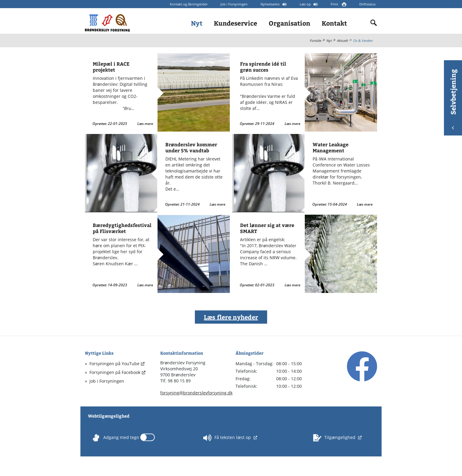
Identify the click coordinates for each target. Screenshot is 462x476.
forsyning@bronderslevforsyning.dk (196, 393)
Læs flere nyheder (231, 317)
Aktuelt (342, 40)
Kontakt (334, 23)
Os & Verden (363, 40)
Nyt (197, 23)
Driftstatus (367, 4)
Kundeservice (236, 23)
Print (335, 4)
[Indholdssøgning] (374, 23)
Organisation (289, 23)
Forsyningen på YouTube (114, 364)
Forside (315, 40)
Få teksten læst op (228, 438)
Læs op (306, 4)
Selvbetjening (453, 99)
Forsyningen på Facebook (115, 372)
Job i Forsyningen (234, 4)
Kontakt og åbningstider (189, 4)
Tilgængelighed (335, 438)
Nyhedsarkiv (271, 4)
